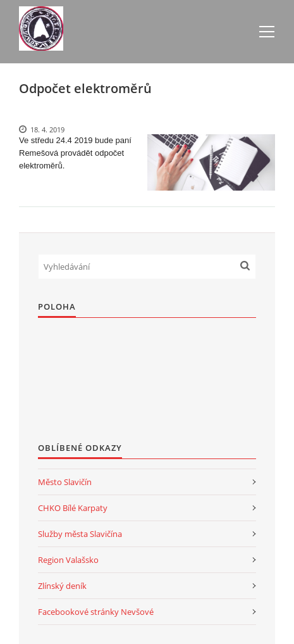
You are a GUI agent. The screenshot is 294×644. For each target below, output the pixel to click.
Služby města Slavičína (80, 534)
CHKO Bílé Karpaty (73, 508)
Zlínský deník (62, 586)
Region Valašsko (68, 560)
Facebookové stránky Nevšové (96, 612)
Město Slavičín (65, 482)
